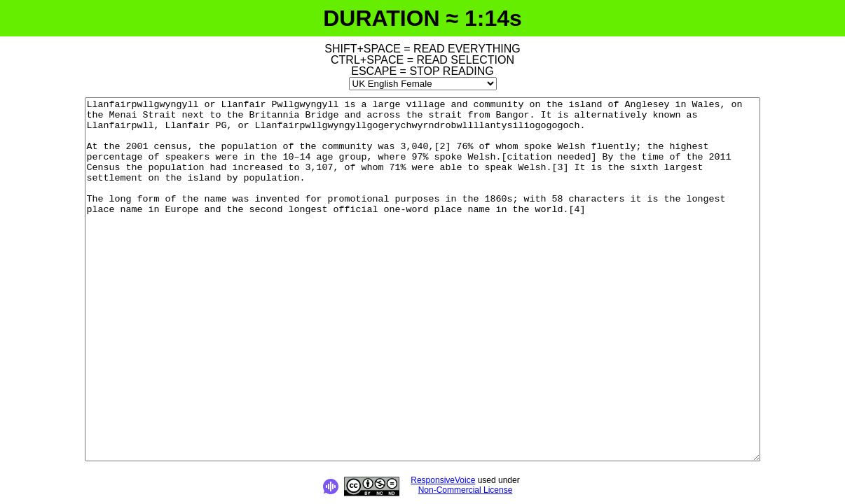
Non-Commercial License (466, 490)
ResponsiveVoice (443, 480)
